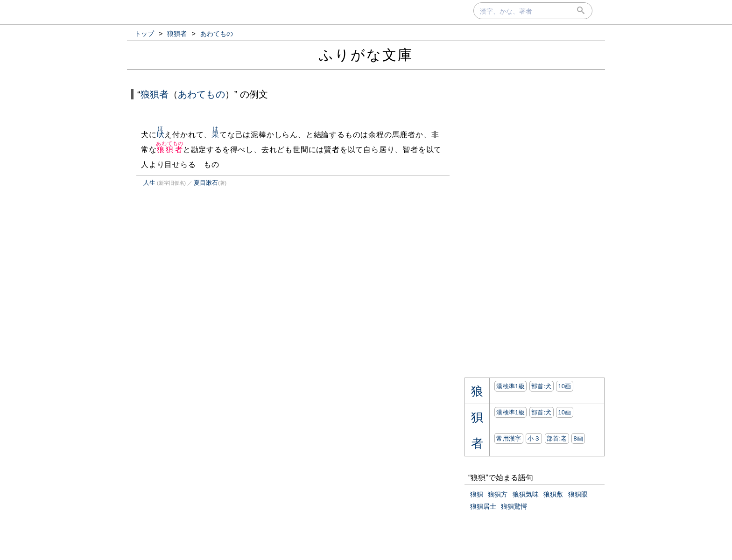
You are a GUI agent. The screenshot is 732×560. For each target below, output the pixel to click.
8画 (578, 438)
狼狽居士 (483, 506)
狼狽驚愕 (514, 506)
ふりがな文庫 (366, 55)
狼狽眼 (578, 494)
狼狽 (477, 494)
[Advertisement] (209, 291)
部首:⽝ (542, 386)
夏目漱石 (206, 183)
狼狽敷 (553, 494)
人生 (149, 183)
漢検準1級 (510, 386)
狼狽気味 (526, 494)
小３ (534, 438)
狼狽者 (155, 94)
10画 (564, 386)
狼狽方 (498, 494)
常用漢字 (509, 438)
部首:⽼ (557, 438)
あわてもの (201, 94)
